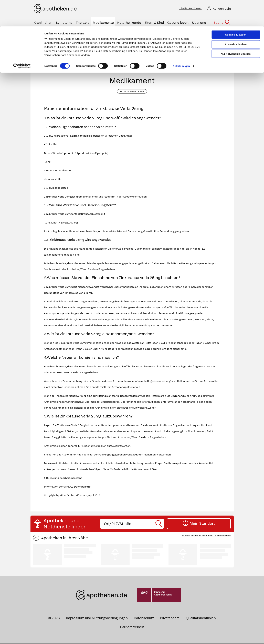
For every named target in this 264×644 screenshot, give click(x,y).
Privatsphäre (170, 619)
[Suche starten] (184, 61)
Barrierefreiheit (132, 628)
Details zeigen (181, 40)
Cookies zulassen (236, 8)
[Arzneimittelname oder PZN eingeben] (132, 61)
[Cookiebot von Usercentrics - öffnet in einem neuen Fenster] (22, 40)
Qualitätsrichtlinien (201, 619)
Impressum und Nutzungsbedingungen (97, 619)
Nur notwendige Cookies (236, 27)
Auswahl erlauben (236, 18)
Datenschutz (144, 619)
